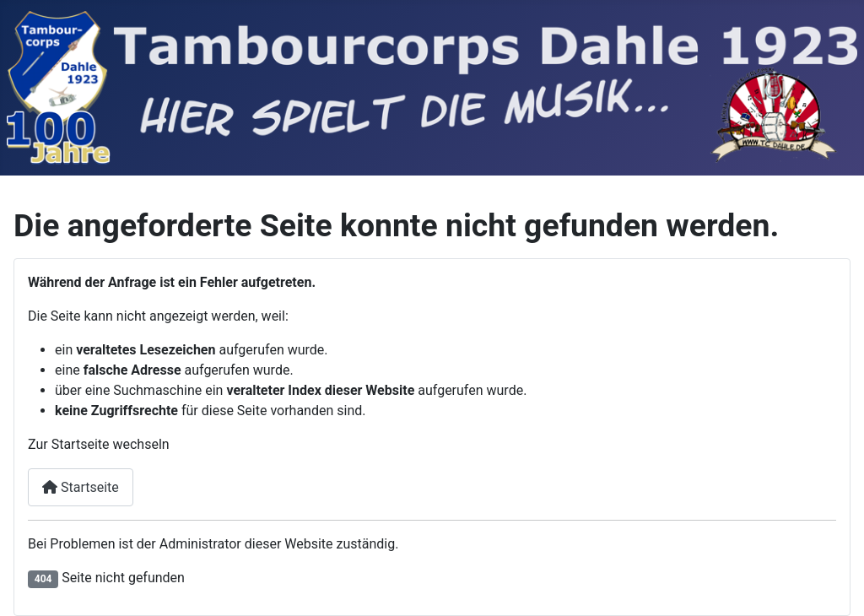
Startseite (81, 487)
